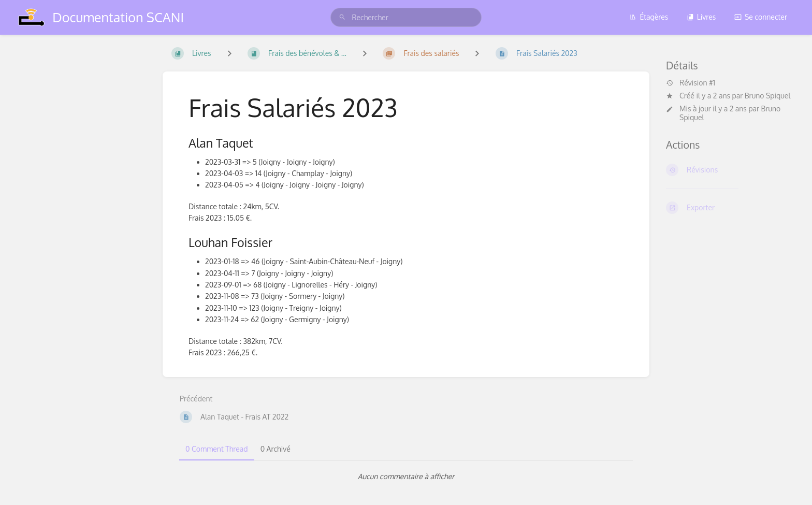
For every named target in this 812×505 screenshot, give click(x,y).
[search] (406, 17)
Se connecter (761, 17)
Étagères (649, 17)
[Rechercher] (342, 17)
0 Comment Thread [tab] (217, 449)
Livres (701, 17)
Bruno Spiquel (768, 96)
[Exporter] (731, 208)
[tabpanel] (406, 477)
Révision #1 (691, 83)
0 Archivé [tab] (275, 449)
